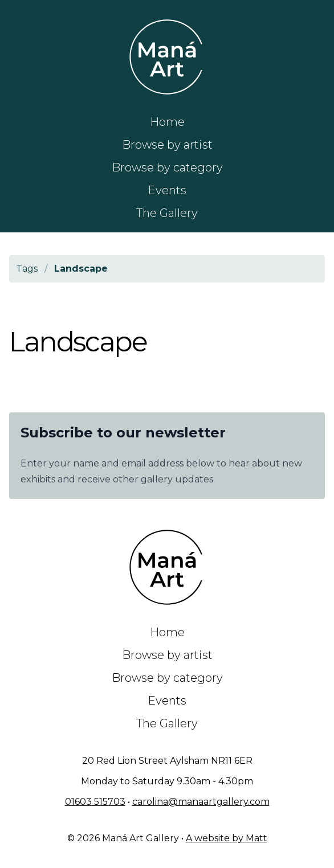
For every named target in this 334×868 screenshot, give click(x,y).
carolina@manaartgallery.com (201, 802)
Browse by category (167, 167)
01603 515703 (95, 802)
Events (167, 190)
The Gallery (167, 213)
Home (167, 122)
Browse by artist (167, 145)
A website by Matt (227, 838)
